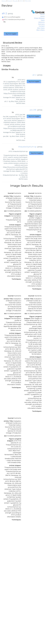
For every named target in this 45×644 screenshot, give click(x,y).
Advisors (41, 22)
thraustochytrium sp (27, 147)
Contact (42, 26)
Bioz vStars (40, 30)
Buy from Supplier (11, 34)
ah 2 (34, 75)
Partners (41, 24)
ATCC (10, 14)
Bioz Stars (41, 28)
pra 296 (33, 110)
